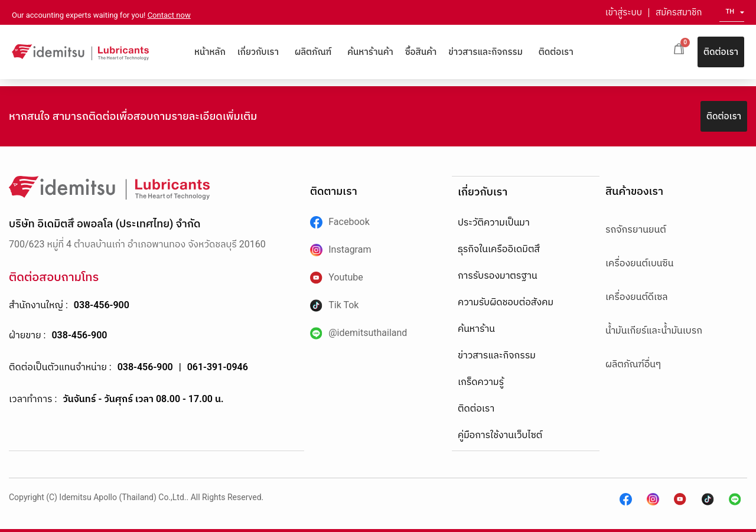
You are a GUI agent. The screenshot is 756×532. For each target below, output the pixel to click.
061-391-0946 (218, 367)
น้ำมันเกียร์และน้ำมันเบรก (654, 330)
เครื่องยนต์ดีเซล (637, 297)
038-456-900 (102, 305)
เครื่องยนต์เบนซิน (639, 263)
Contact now (169, 15)
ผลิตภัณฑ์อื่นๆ (633, 364)
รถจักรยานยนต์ (636, 229)
